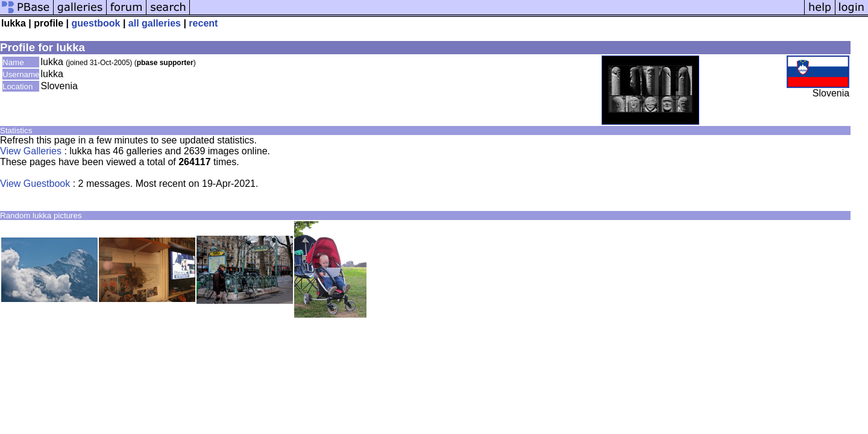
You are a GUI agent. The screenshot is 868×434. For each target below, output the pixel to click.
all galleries (155, 23)
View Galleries (31, 151)
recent (203, 23)
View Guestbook (35, 184)
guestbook (96, 23)
